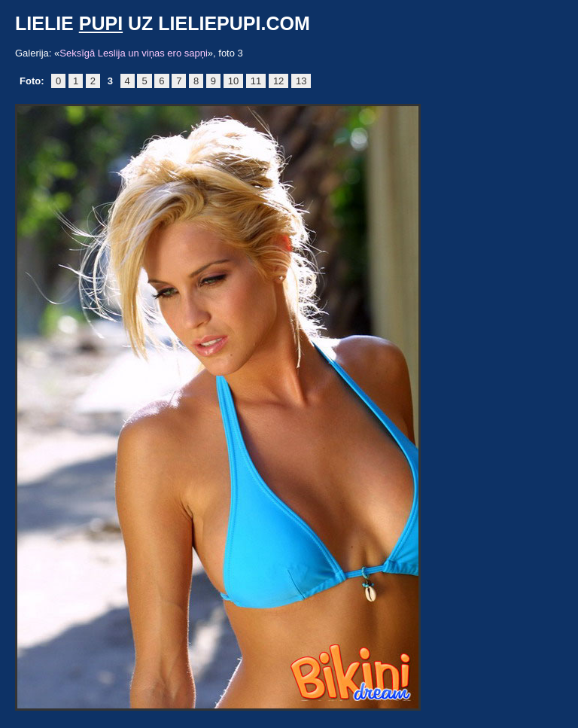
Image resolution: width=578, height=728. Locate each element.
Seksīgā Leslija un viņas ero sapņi (134, 53)
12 (278, 81)
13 (301, 81)
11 (256, 81)
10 (233, 81)
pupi (101, 23)
